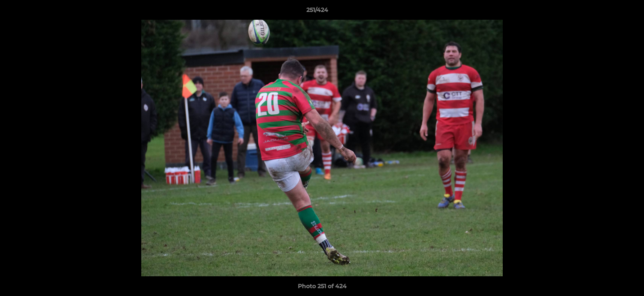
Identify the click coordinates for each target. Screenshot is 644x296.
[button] (609, 12)
